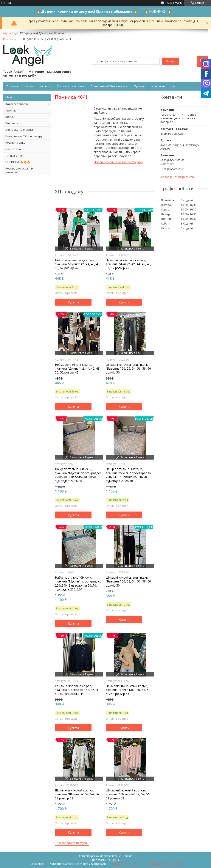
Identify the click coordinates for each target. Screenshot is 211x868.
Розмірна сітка (15, 143)
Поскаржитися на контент (128, 864)
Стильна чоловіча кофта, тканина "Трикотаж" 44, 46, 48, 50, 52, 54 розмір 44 (78, 690)
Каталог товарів (36, 86)
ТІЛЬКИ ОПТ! (14, 155)
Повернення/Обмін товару (109, 86)
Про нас (140, 86)
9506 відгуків (174, 3)
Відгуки (10, 117)
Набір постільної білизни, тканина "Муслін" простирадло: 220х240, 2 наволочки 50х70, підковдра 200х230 (78, 475)
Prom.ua (127, 856)
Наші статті (13, 149)
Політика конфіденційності (165, 864)
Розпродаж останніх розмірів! (19, 170)
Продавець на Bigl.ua (105, 860)
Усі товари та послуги (72, 843)
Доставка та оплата (70, 86)
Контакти (158, 86)
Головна (12, 86)
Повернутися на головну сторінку (118, 162)
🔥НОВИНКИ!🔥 (158, 11)
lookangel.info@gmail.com (178, 177)
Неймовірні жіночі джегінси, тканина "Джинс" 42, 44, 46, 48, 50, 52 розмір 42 (78, 264)
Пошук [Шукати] (170, 61)
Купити (73, 302)
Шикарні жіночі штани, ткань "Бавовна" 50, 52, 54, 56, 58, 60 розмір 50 (128, 369)
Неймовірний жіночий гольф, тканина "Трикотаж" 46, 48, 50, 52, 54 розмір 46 (128, 690)
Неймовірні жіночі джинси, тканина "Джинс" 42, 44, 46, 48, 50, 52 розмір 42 (78, 369)
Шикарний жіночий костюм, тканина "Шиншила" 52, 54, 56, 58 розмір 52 (77, 794)
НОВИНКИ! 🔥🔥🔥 (18, 162)
